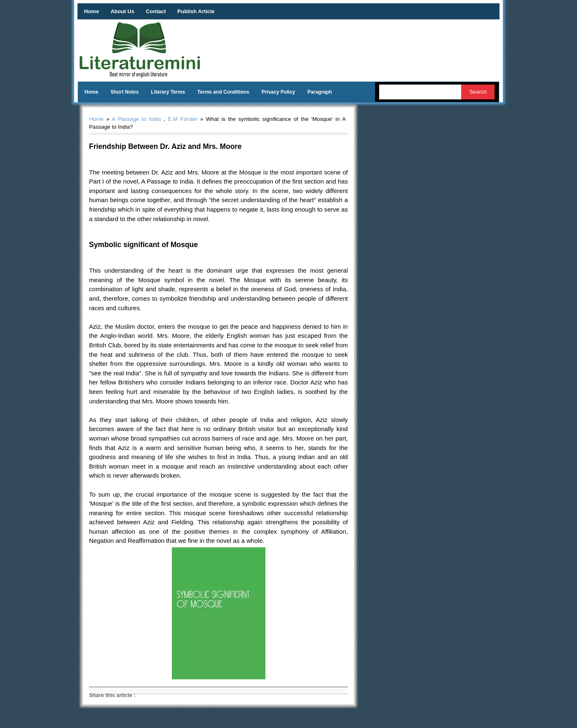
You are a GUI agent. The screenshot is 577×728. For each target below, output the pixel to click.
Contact (156, 11)
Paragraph (320, 92)
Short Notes (124, 92)
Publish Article (196, 11)
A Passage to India (136, 119)
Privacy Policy (278, 92)
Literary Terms (168, 92)
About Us (122, 11)
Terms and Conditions (223, 92)
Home (91, 11)
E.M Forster (183, 119)
